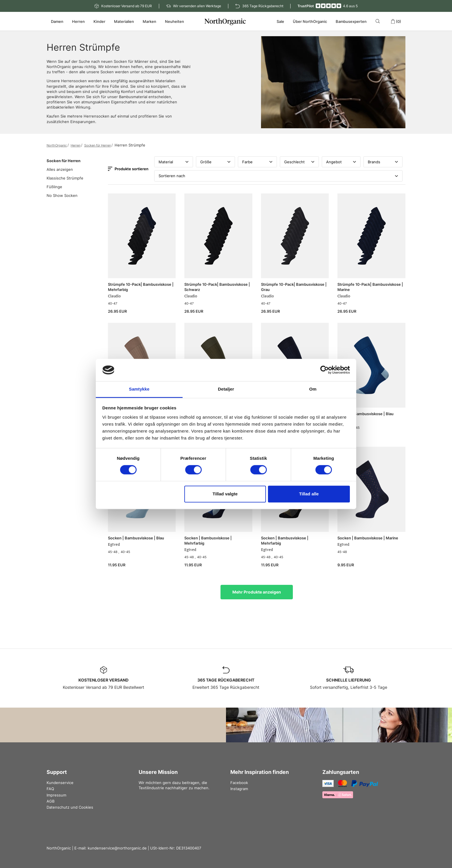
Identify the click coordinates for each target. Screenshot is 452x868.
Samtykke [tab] (139, 389)
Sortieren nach (278, 176)
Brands (383, 162)
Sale (280, 21)
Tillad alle (309, 494)
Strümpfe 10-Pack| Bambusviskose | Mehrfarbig (141, 287)
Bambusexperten (351, 21)
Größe (215, 162)
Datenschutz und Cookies (70, 807)
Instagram (239, 789)
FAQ (50, 789)
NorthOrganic (57, 145)
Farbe (257, 162)
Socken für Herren (98, 145)
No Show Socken (62, 195)
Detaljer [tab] (226, 389)
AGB (50, 801)
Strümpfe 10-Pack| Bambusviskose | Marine (370, 287)
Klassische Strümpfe (65, 178)
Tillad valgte (225, 494)
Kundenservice (60, 783)
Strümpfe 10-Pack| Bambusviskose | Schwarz (217, 287)
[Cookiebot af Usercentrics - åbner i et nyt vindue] (325, 370)
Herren (76, 145)
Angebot (341, 162)
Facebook (239, 783)
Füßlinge (54, 187)
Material (174, 162)
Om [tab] (313, 389)
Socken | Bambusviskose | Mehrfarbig (208, 541)
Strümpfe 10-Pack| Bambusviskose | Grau (294, 287)
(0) (396, 21)
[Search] (379, 21)
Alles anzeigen (60, 169)
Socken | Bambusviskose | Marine (368, 538)
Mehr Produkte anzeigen (257, 592)
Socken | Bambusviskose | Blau (365, 414)
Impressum (56, 795)
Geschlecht (299, 162)
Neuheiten (174, 21)
